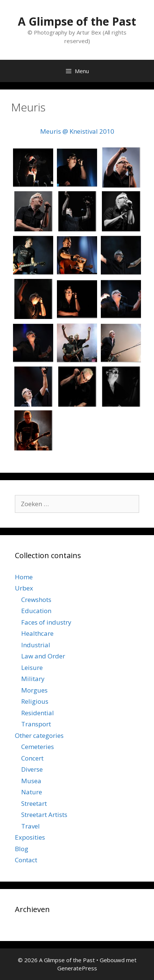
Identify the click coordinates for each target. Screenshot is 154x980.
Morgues (34, 690)
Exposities (30, 837)
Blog (22, 849)
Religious (35, 701)
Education (36, 611)
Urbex (24, 588)
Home (24, 577)
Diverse (32, 769)
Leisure (32, 668)
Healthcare (37, 633)
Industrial (36, 645)
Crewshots (36, 600)
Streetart (34, 803)
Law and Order (43, 656)
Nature (32, 792)
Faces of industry (46, 622)
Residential (38, 713)
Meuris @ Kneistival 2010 (77, 131)
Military (33, 679)
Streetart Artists (44, 815)
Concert (32, 758)
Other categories (39, 735)
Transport (36, 724)
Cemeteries (38, 747)
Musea (31, 781)
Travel (31, 826)
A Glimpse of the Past (77, 21)
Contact (26, 860)
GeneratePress (77, 968)
